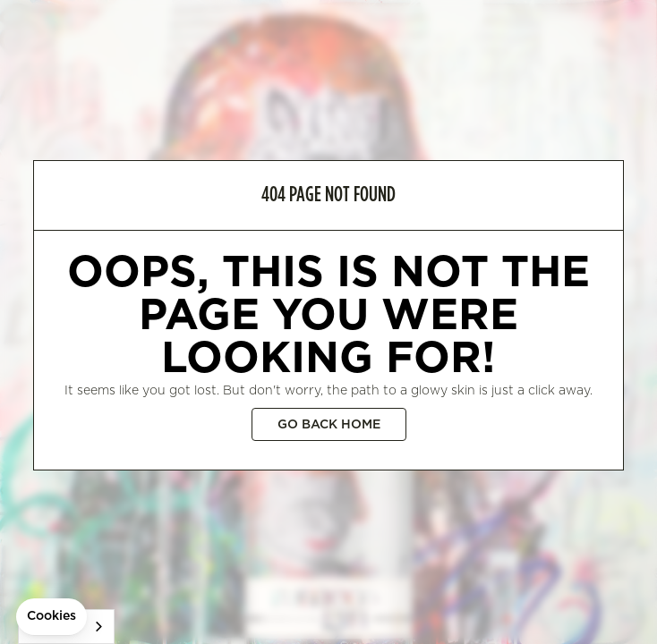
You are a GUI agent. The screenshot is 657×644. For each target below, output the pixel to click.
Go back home (329, 425)
